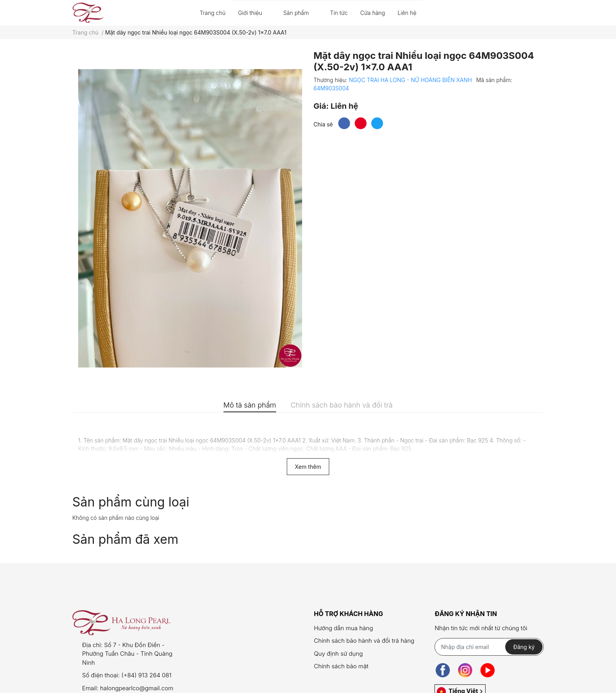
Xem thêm (308, 467)
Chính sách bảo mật (341, 666)
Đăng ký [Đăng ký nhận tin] (524, 647)
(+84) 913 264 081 (147, 675)
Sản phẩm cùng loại (131, 502)
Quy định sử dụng (338, 654)
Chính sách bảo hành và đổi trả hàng (364, 641)
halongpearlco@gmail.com (137, 688)
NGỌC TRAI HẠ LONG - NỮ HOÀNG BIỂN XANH (411, 80)
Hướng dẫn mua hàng (343, 628)
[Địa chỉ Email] (489, 647)
